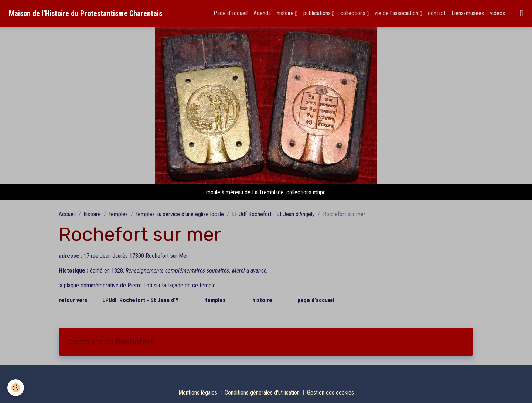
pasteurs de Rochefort (111, 342)
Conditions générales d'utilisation (262, 392)
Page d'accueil (231, 13)
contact (437, 13)
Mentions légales (198, 392)
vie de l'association (397, 13)
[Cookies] (16, 388)
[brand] (86, 13)
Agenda (262, 13)
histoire (286, 13)
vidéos (497, 13)
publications (318, 13)
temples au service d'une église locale (180, 214)
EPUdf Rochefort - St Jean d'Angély (273, 214)
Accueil (67, 214)
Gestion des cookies (330, 392)
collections (354, 13)
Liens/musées (468, 13)
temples (118, 214)
